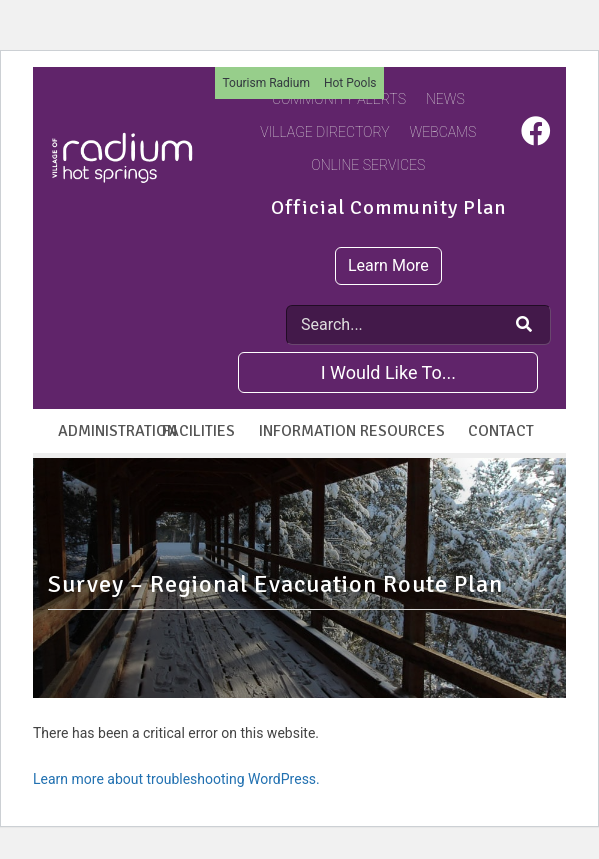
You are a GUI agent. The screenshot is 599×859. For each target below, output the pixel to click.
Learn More (388, 265)
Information (304, 431)
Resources (402, 431)
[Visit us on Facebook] (536, 136)
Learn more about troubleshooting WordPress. (176, 779)
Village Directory (324, 132)
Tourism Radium (265, 83)
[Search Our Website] (524, 325)
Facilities (198, 431)
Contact (501, 431)
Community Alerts (339, 99)
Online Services (368, 165)
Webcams (443, 132)
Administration (103, 431)
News (445, 99)
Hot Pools (350, 83)
